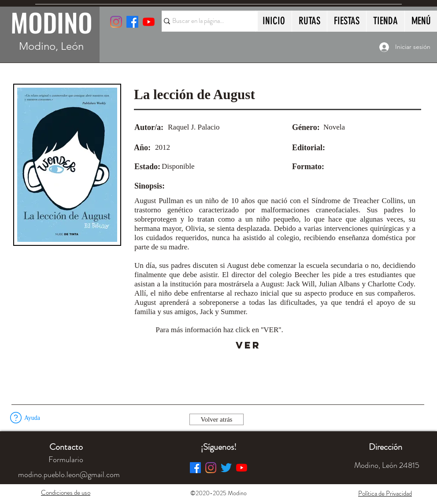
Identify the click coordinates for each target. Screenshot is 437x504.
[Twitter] (226, 468)
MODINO (52, 22)
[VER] (248, 345)
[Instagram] (116, 22)
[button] (16, 418)
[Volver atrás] (217, 419)
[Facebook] (195, 468)
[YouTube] (149, 22)
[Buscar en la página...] (206, 21)
